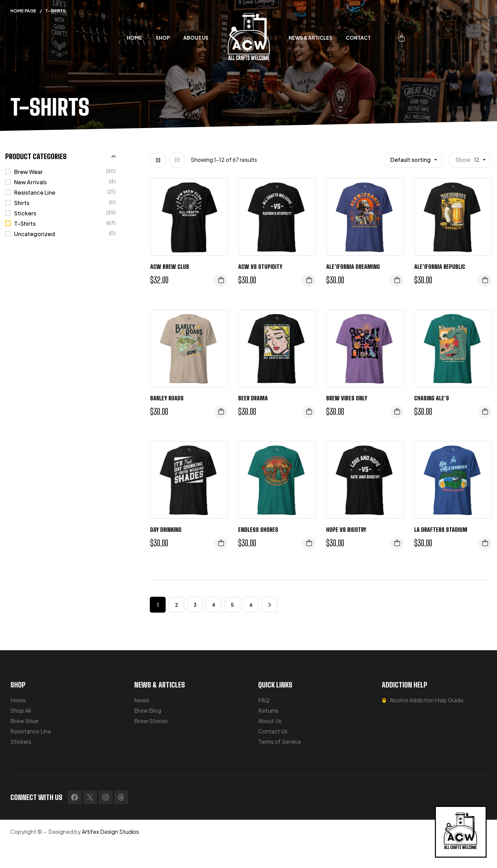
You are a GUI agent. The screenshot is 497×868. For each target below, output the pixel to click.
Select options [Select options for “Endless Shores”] (309, 543)
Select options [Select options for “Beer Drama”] (309, 412)
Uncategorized (35, 234)
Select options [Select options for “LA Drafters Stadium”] (485, 543)
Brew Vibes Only (347, 398)
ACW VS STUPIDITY (260, 267)
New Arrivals (30, 182)
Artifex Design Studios (110, 832)
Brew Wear (28, 172)
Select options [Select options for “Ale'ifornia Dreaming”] (397, 280)
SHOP (18, 685)
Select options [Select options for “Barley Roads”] (221, 412)
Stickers (25, 213)
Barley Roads (167, 398)
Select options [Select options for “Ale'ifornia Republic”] (485, 280)
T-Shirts (25, 223)
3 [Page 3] (195, 605)
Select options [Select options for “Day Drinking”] (221, 543)
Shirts (22, 203)
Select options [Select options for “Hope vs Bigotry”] (397, 543)
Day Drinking (166, 530)
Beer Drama (253, 398)
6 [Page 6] (251, 605)
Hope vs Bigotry (346, 530)
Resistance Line (35, 192)
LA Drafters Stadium (441, 530)
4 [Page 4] (214, 605)
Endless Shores (258, 530)
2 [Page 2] (177, 605)
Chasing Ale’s (432, 398)
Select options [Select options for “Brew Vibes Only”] (397, 412)
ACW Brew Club (170, 267)
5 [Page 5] (232, 605)
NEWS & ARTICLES (160, 685)
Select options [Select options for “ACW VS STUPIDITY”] (309, 280)
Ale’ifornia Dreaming (353, 267)
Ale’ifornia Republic (440, 267)
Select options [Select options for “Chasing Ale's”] (485, 412)
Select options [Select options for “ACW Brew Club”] (221, 280)
